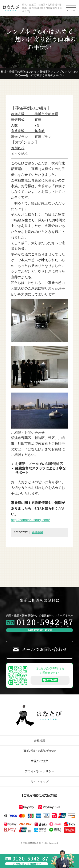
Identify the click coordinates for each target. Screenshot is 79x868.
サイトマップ (40, 782)
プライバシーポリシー (40, 771)
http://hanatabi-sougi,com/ (30, 520)
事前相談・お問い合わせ (40, 751)
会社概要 (40, 741)
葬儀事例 (37, 532)
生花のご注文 (40, 761)
